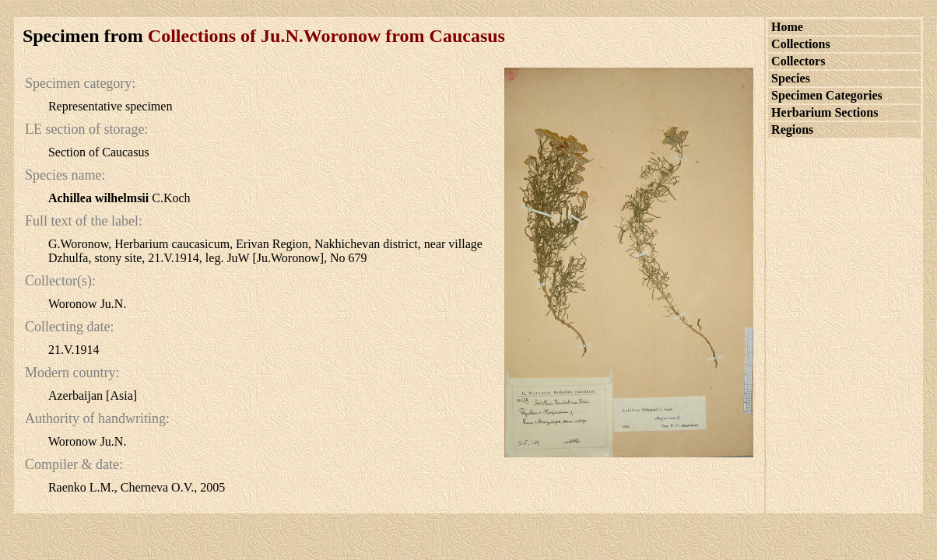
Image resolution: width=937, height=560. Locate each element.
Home (787, 27)
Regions (792, 129)
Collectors (798, 61)
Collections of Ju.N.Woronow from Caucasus (326, 36)
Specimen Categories (827, 95)
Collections (801, 44)
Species (791, 78)
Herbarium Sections (825, 112)
